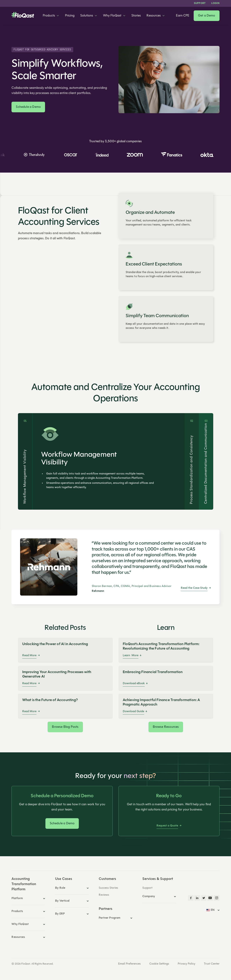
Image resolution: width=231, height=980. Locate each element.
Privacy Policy (186, 964)
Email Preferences (129, 964)
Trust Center (212, 964)
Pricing (70, 16)
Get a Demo (207, 16)
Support (200, 3)
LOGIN (215, 3)
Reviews (104, 895)
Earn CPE (183, 16)
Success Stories (108, 888)
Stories (136, 16)
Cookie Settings (159, 964)
